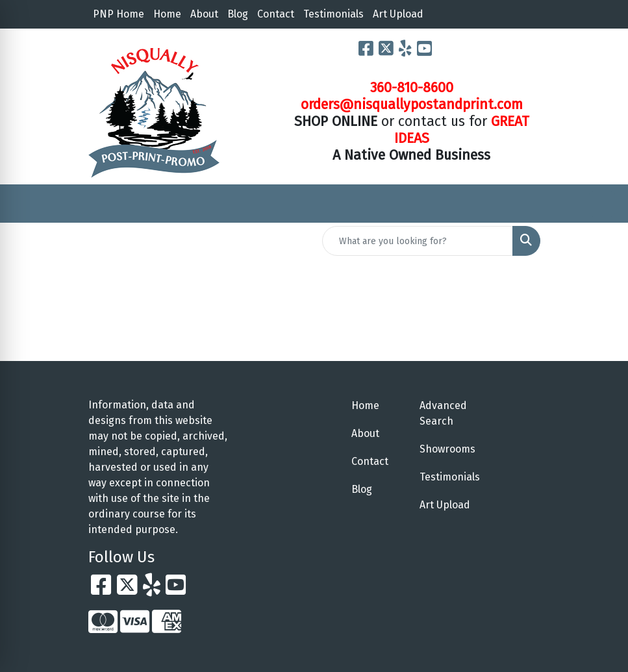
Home (167, 14)
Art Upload (398, 14)
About (204, 14)
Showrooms (446, 449)
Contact (276, 14)
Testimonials (333, 14)
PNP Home (119, 14)
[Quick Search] (418, 241)
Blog (238, 14)
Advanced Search (443, 413)
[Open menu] (602, 204)
